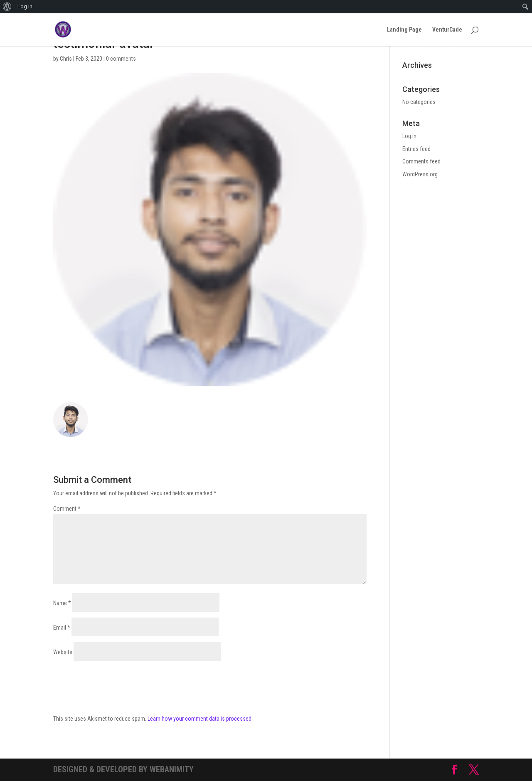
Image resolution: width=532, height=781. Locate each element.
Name (62, 603)
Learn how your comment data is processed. (200, 719)
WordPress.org (420, 174)
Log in (409, 136)
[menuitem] (7, 7)
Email (62, 628)
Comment (67, 509)
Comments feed (421, 161)
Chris (66, 59)
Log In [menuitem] (25, 6)
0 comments (121, 59)
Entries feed (416, 149)
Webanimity (172, 769)
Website (63, 652)
